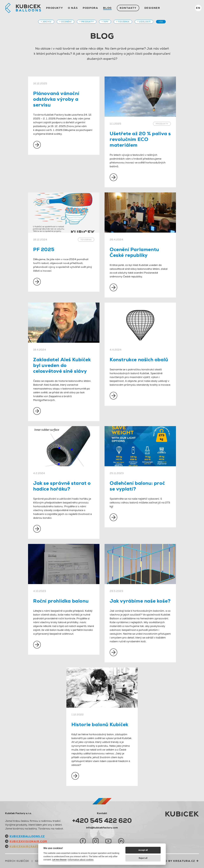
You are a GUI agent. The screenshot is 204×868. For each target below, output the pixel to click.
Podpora (90, 8)
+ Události (144, 22)
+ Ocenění (66, 22)
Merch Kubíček (17, 861)
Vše (161, 22)
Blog (107, 8)
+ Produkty (87, 22)
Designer (152, 8)
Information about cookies (81, 860)
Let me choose (59, 860)
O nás (73, 8)
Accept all (143, 850)
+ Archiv (46, 22)
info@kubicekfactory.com (102, 828)
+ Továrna (123, 22)
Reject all (143, 858)
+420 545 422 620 (102, 820)
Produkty (54, 8)
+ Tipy (105, 22)
